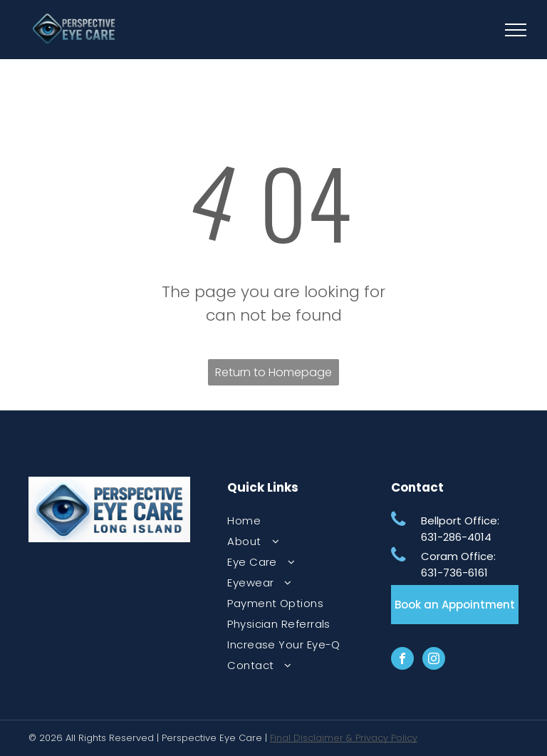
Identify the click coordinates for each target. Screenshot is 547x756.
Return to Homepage (273, 372)
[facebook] (402, 660)
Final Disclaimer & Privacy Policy (344, 738)
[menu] (516, 30)
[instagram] (434, 660)
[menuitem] (286, 521)
